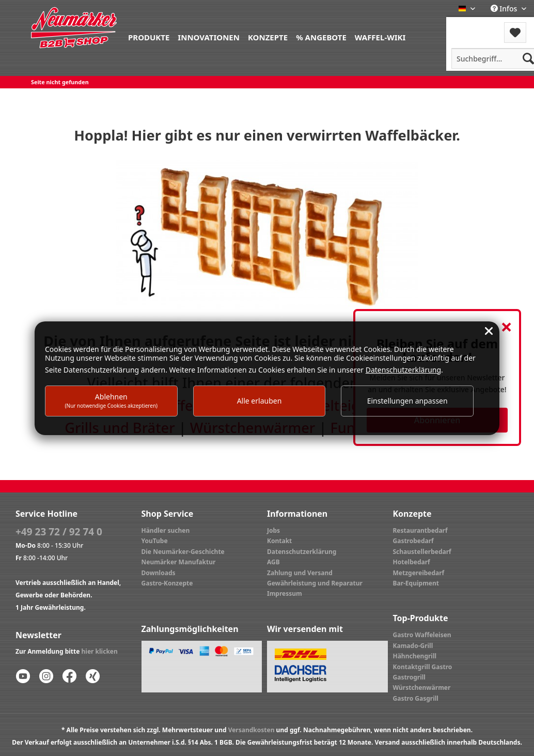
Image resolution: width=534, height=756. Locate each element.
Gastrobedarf (413, 541)
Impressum (285, 593)
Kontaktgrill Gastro (423, 667)
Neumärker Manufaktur (179, 562)
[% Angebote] (321, 36)
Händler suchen (166, 530)
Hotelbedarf (412, 562)
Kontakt (279, 541)
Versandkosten (252, 730)
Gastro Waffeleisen (422, 635)
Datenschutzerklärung (302, 552)
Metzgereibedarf (419, 573)
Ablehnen (112, 400)
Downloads (159, 573)
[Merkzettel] (515, 33)
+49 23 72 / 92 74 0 (59, 532)
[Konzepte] (268, 36)
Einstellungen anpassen (407, 401)
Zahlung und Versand (300, 573)
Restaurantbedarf (420, 530)
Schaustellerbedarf (422, 552)
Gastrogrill (409, 677)
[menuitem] (149, 36)
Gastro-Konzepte (167, 583)
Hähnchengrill (415, 656)
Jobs (273, 530)
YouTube (155, 541)
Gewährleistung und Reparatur (315, 583)
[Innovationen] (209, 36)
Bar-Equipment (416, 583)
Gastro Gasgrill (416, 698)
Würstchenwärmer (422, 688)
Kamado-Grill (413, 646)
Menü (474, 26)
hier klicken (100, 651)
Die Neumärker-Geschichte (183, 552)
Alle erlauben (260, 401)
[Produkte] (149, 36)
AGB (273, 562)
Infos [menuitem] (505, 9)
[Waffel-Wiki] (380, 36)
